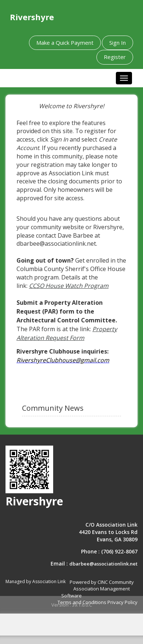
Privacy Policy (122, 602)
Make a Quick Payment (65, 43)
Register (115, 57)
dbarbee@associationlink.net (103, 564)
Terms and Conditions (82, 602)
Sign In (118, 43)
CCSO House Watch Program (69, 286)
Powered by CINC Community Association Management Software (98, 589)
